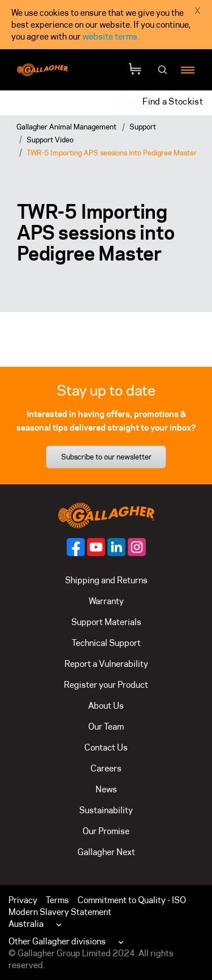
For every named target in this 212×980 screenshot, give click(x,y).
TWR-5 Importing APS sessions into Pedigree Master (112, 153)
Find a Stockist (173, 101)
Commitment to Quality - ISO (132, 900)
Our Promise (106, 831)
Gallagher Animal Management (66, 127)
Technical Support (106, 643)
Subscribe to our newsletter (106, 457)
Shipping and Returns (106, 580)
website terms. (111, 36)
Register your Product (106, 685)
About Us (106, 706)
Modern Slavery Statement (60, 912)
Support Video (50, 140)
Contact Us (106, 747)
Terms (57, 900)
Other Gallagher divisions (57, 941)
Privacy (23, 900)
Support (143, 127)
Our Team (106, 727)
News (106, 789)
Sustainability (106, 810)
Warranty (106, 601)
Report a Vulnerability (106, 664)
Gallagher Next (106, 852)
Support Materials (106, 622)
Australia (26, 924)
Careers (106, 768)
